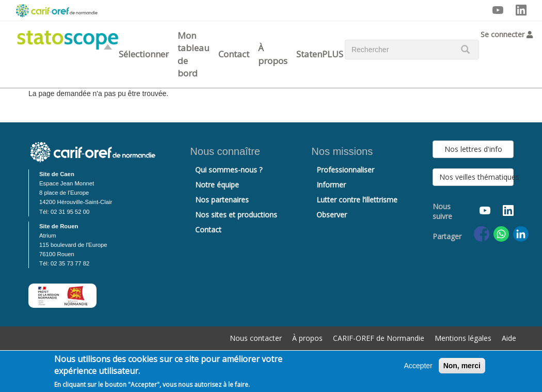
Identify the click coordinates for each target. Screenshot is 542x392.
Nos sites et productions (236, 215)
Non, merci (462, 366)
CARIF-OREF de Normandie (379, 338)
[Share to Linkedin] (521, 234)
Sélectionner (144, 54)
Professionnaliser (345, 170)
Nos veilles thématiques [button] (476, 177)
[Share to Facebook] (482, 234)
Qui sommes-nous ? (229, 170)
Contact (234, 54)
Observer (332, 215)
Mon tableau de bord (194, 54)
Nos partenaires (222, 200)
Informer (331, 185)
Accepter (418, 366)
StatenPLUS (320, 54)
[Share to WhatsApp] (501, 234)
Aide (509, 338)
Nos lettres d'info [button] (473, 149)
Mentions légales (463, 338)
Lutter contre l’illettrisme (357, 200)
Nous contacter (256, 338)
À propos (273, 54)
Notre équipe (217, 185)
